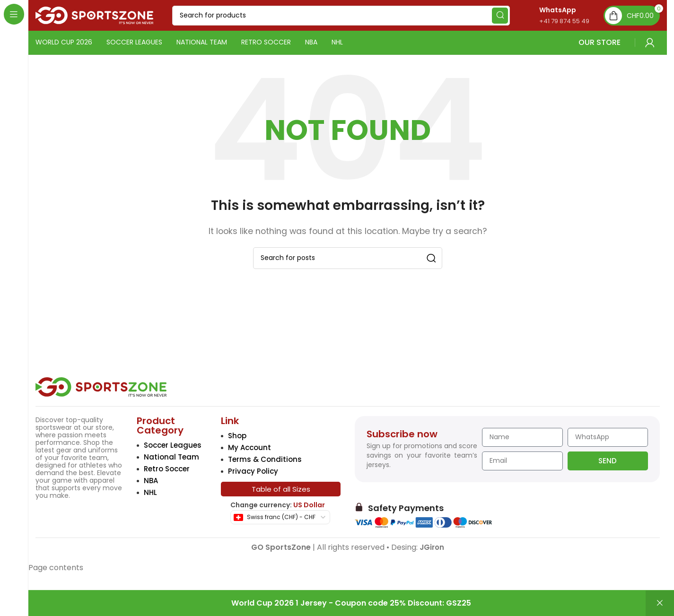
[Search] (341, 16)
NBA (151, 481)
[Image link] (101, 386)
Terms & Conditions (265, 459)
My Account (249, 447)
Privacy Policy (253, 471)
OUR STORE (559, 42)
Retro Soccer (167, 469)
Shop (237, 436)
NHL (150, 492)
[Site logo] (94, 15)
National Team (171, 457)
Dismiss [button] (660, 603)
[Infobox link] (554, 15)
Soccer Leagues (173, 445)
